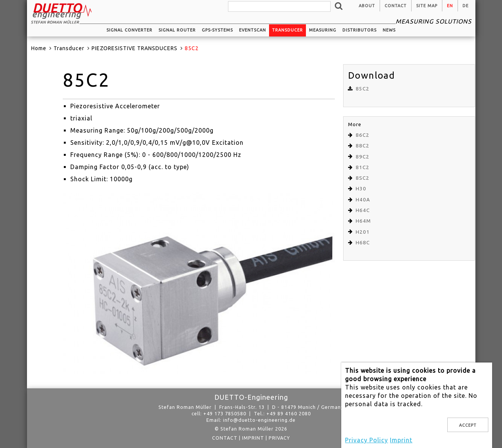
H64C (363, 210)
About (367, 6)
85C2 (363, 89)
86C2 (363, 135)
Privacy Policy (367, 440)
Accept (468, 425)
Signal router (177, 30)
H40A (363, 200)
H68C (363, 243)
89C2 (363, 157)
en (450, 6)
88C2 (363, 146)
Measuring (323, 30)
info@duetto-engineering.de (259, 420)
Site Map (427, 6)
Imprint (253, 438)
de (466, 6)
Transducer (287, 30)
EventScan (253, 30)
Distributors (359, 30)
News (389, 30)
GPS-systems (217, 30)
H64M (363, 221)
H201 (363, 232)
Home (39, 48)
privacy (279, 438)
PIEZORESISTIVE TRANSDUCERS (135, 48)
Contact (396, 6)
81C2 (363, 167)
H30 (361, 189)
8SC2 (363, 178)
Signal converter (129, 30)
